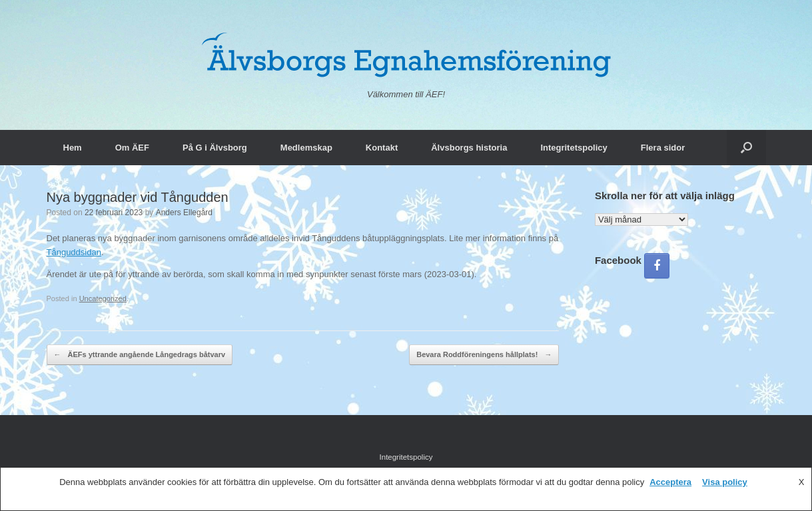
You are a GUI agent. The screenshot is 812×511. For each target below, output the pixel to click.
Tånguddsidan (74, 252)
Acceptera (670, 482)
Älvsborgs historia (469, 148)
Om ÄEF (132, 148)
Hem (73, 148)
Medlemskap (306, 148)
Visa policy (725, 482)
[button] (746, 148)
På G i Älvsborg (215, 148)
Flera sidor (663, 148)
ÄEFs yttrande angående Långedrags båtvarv (140, 355)
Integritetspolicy (574, 148)
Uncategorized (103, 298)
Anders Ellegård (184, 213)
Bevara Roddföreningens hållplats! (484, 355)
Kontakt (382, 148)
